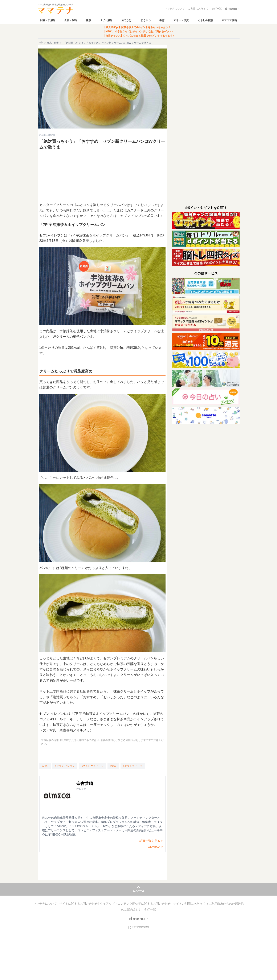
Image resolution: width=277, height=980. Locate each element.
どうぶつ (146, 20)
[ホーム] (41, 43)
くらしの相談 (205, 20)
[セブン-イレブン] (65, 766)
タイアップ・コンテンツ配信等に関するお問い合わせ (136, 904)
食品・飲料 (70, 20)
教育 (162, 20)
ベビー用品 (106, 20)
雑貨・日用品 (48, 20)
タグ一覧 (150, 909)
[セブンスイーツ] (133, 766)
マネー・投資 (181, 20)
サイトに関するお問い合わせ (79, 904)
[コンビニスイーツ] (92, 766)
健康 (88, 20)
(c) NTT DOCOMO (138, 927)
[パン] (45, 766)
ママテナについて (45, 904)
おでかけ (126, 20)
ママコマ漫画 (229, 20)
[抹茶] (113, 766)
